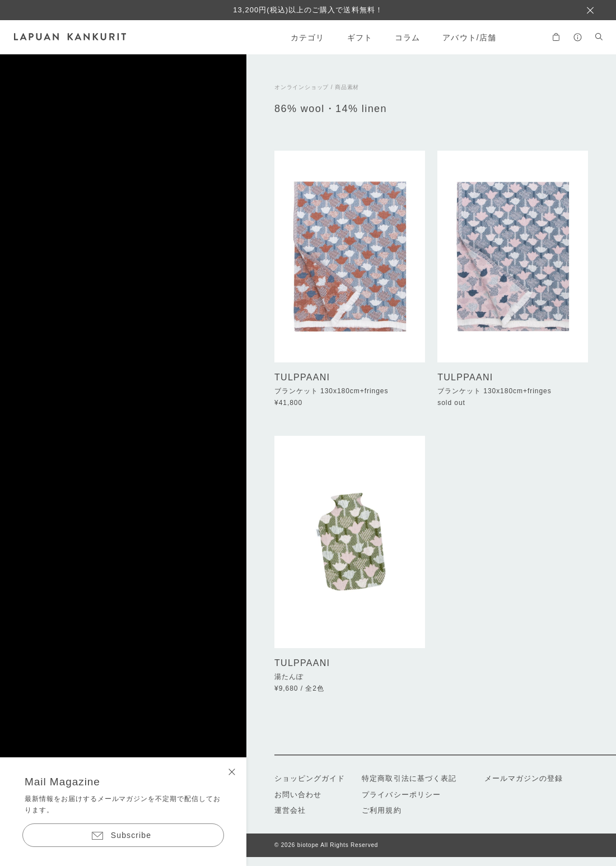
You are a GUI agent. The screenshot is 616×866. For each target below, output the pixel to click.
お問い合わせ (298, 795)
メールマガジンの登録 (524, 778)
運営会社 (290, 810)
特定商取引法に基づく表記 (409, 778)
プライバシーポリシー (401, 795)
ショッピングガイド (310, 778)
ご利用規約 (381, 810)
